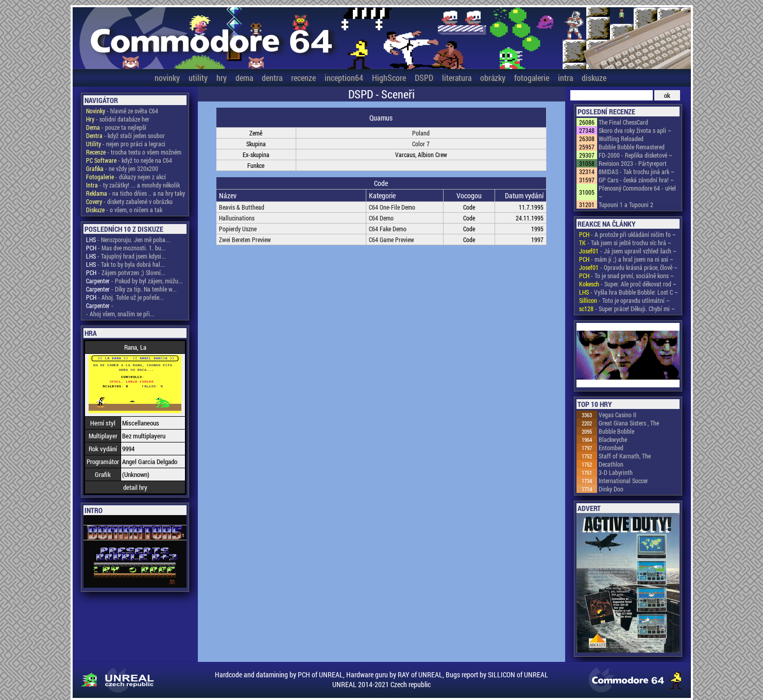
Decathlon (611, 464)
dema (244, 78)
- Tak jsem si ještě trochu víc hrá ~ (625, 243)
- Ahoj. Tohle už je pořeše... (125, 297)
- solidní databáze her (118, 119)
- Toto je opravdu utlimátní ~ (624, 300)
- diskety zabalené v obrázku (129, 201)
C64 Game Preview (392, 240)
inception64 (344, 78)
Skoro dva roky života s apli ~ (635, 130)
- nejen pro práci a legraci (126, 144)
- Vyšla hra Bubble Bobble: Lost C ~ (629, 292)
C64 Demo (381, 218)
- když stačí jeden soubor (125, 135)
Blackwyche (613, 439)
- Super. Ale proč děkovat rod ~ (628, 284)
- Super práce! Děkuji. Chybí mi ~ (627, 309)
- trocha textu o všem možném (134, 152)
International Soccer (623, 481)
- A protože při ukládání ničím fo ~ (628, 234)
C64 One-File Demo (392, 207)
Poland (421, 133)
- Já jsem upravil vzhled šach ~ (628, 251)
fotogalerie (532, 78)
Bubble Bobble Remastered (632, 147)
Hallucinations (237, 218)
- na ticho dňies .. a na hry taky (135, 193)
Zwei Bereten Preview (245, 240)
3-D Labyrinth (616, 472)
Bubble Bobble (616, 431)
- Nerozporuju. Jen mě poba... (128, 240)
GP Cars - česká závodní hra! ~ (636, 180)
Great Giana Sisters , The (629, 423)
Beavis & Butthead (242, 207)
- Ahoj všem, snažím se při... (120, 314)
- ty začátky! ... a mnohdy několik (133, 185)
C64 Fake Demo (388, 229)
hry (222, 78)
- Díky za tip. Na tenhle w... (131, 289)
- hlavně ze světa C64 (122, 111)
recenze (303, 78)
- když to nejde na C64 (129, 160)
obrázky (493, 78)
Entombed (611, 448)
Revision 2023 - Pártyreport (633, 163)
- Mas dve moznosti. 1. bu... (126, 248)
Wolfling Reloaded (621, 139)
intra (565, 78)
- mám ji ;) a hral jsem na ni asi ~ (626, 259)
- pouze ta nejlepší (116, 127)
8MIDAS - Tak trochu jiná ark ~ (637, 172)
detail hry (135, 487)
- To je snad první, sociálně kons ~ (626, 276)
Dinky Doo (611, 489)
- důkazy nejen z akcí (126, 177)
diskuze (594, 78)
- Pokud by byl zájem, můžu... (134, 281)
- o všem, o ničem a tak (124, 210)
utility (198, 78)
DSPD (424, 78)
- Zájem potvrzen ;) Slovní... (126, 272)
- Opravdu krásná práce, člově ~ (628, 267)
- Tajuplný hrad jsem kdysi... (126, 256)
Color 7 (421, 144)
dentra (272, 78)
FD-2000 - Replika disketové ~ (635, 155)
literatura (457, 78)
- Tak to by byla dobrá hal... (125, 264)
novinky (167, 78)
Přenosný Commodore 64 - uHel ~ (637, 192)
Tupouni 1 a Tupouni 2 (626, 204)
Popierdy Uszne (238, 229)
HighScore (389, 78)
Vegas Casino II (617, 415)
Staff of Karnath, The (625, 456)
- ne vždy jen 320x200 (122, 168)
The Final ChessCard (623, 122)
